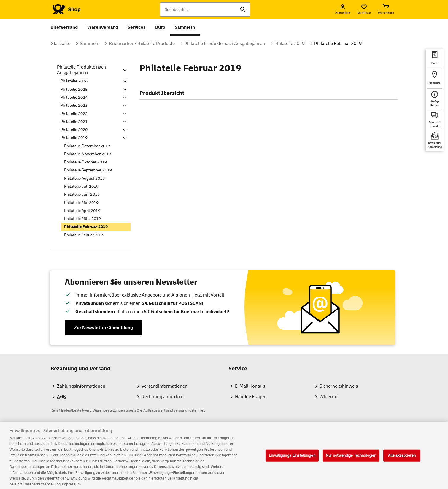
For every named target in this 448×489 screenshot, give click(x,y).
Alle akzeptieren (402, 458)
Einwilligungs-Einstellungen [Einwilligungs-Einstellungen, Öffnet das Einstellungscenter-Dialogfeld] (292, 458)
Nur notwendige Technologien (351, 458)
